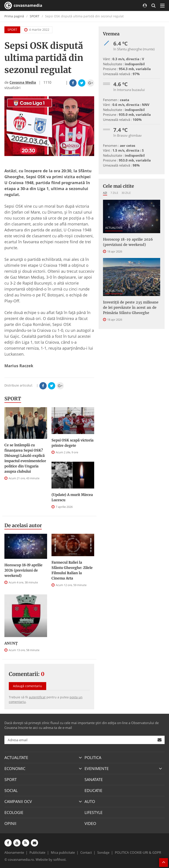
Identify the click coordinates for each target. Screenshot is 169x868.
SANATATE (94, 779)
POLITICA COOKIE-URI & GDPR (138, 852)
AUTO (90, 801)
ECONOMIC (15, 768)
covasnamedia (23, 5)
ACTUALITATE (114, 228)
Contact (86, 852)
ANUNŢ (11, 643)
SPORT (35, 16)
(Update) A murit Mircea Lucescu (72, 497)
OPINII (10, 823)
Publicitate (37, 852)
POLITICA (93, 757)
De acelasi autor (23, 525)
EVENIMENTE (97, 768)
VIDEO (90, 823)
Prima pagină (14, 16)
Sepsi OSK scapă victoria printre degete (73, 443)
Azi (105, 193)
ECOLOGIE (14, 812)
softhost (59, 859)
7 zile (114, 193)
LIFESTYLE (94, 812)
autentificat (37, 697)
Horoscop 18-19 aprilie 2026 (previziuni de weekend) (23, 570)
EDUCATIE (93, 790)
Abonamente (14, 852)
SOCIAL (11, 790)
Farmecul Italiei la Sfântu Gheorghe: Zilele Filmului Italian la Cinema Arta (72, 570)
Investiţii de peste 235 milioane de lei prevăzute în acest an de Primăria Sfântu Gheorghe (131, 307)
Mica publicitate (63, 852)
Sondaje (103, 852)
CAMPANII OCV (18, 801)
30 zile (126, 193)
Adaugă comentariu (28, 686)
